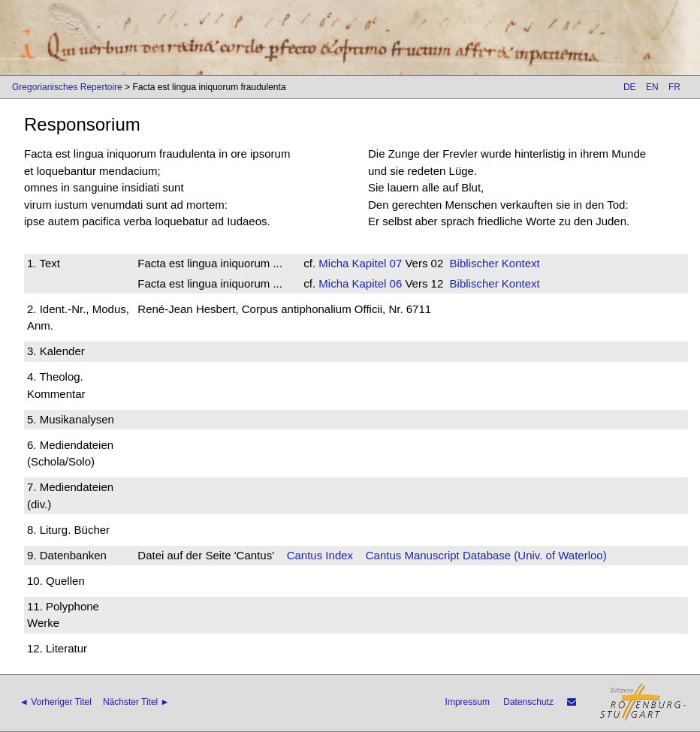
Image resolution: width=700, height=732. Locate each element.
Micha (333, 263)
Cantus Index (320, 555)
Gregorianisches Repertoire (67, 87)
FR (674, 87)
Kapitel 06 (375, 283)
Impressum (468, 702)
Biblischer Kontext (495, 263)
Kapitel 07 (375, 263)
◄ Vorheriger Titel (56, 702)
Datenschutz (528, 702)
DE (630, 87)
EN (652, 87)
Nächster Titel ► (136, 702)
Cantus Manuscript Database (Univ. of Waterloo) (486, 555)
